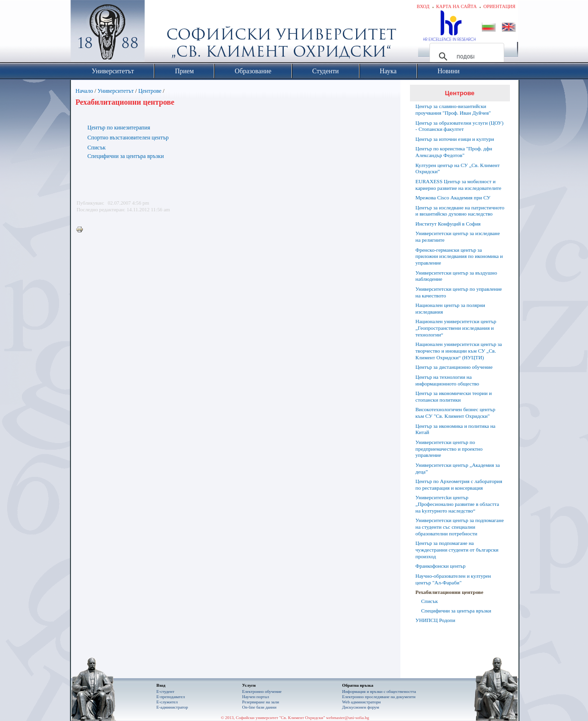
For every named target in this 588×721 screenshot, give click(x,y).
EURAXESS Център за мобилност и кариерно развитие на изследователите (458, 185)
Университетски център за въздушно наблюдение (456, 276)
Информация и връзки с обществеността (379, 691)
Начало (85, 91)
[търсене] (465, 57)
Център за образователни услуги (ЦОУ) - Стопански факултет (460, 126)
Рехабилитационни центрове (450, 592)
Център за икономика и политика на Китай (456, 429)
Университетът (116, 91)
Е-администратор (172, 707)
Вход (423, 6)
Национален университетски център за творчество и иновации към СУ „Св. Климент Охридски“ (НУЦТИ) (459, 351)
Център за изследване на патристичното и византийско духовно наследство (460, 211)
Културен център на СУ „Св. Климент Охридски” (458, 168)
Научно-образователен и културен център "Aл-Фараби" (453, 579)
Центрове (150, 91)
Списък (97, 148)
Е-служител (167, 702)
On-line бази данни (259, 707)
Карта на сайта (456, 6)
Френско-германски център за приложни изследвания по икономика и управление (459, 257)
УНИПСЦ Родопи (436, 620)
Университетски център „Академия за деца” (458, 468)
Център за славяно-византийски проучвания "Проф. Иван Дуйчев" (453, 109)
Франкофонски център (441, 566)
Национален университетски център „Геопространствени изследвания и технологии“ (456, 328)
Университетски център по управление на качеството (459, 292)
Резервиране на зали (261, 702)
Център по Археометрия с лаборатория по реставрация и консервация (459, 484)
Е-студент (166, 691)
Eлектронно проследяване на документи (379, 697)
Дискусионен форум (361, 707)
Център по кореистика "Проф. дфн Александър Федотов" (454, 152)
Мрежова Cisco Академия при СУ (453, 198)
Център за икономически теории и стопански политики (454, 396)
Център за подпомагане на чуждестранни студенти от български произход (457, 550)
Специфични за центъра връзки (126, 156)
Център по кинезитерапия (119, 128)
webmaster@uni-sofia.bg (348, 718)
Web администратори (362, 702)
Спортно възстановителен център (128, 138)
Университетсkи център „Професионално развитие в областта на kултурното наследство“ (458, 504)
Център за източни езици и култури (455, 139)
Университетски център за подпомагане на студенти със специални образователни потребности (460, 527)
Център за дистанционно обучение (454, 367)
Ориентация (499, 6)
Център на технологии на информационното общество (448, 380)
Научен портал (256, 697)
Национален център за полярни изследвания (450, 308)
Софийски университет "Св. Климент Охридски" (161, 33)
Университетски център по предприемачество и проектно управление (449, 449)
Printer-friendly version (82, 230)
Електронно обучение (262, 691)
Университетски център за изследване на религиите (458, 237)
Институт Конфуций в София (448, 224)
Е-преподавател (171, 697)
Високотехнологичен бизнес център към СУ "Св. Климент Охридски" (456, 413)
